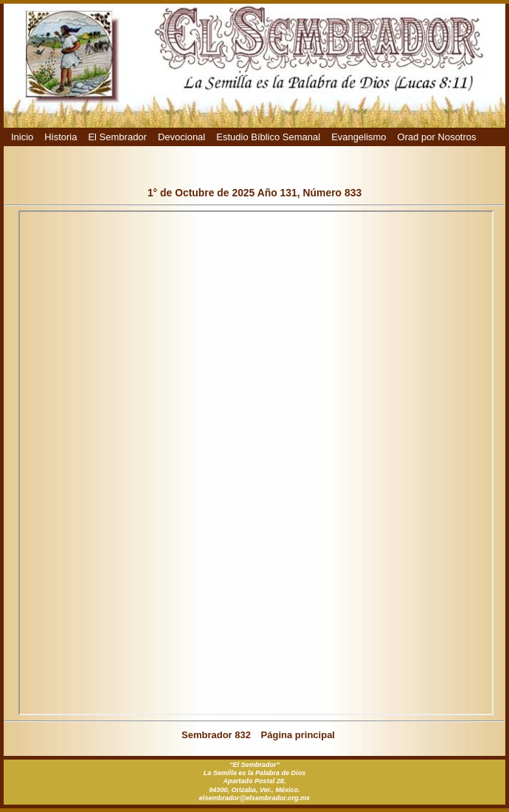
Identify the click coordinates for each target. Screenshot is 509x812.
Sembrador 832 (216, 735)
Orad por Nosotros (437, 137)
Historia (60, 137)
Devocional (181, 137)
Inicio (22, 137)
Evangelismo (359, 137)
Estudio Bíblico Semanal (268, 137)
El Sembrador (117, 137)
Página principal (298, 735)
